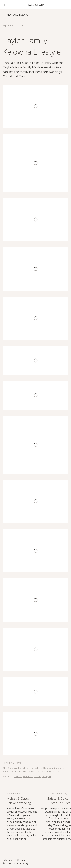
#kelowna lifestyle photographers (25, 768)
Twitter (18, 776)
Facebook (28, 776)
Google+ (47, 776)
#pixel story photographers (45, 771)
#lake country (50, 768)
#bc (5, 768)
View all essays (17, 15)
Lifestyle (17, 763)
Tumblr (37, 776)
